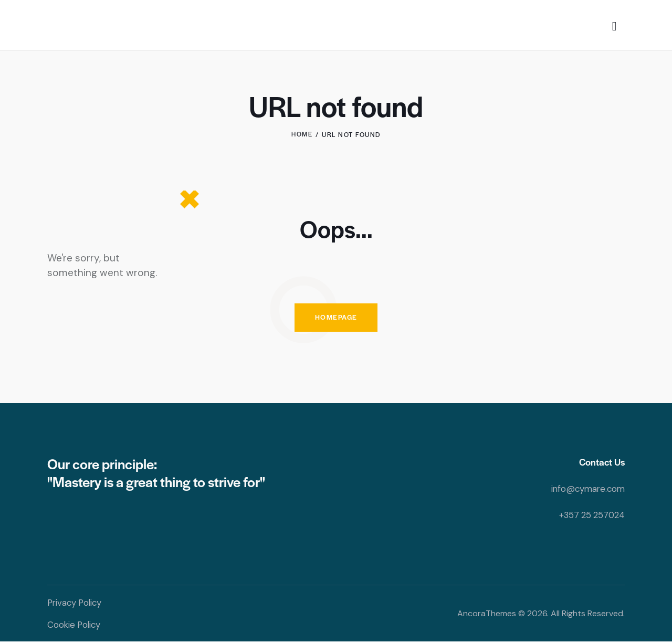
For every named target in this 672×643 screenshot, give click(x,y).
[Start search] (615, 27)
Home (302, 134)
